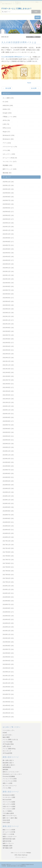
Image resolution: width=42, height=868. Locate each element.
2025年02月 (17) (8, 219)
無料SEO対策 (7, 841)
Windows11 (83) (8, 139)
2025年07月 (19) (8, 200)
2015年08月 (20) (8, 646)
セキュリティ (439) (9, 154)
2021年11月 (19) (8, 365)
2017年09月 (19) (8, 552)
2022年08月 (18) (8, 331)
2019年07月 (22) (8, 470)
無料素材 (5, 770)
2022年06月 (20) (8, 339)
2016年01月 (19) (8, 627)
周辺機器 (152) (8, 165)
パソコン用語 (7, 788)
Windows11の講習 (9, 795)
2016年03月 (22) (8, 619)
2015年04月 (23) (8, 661)
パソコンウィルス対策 (10, 781)
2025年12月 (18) (8, 182)
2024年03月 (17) (8, 260)
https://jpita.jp (23, 855)
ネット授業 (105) (8, 98)
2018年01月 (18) (8, 537)
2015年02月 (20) (8, 668)
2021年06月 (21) (8, 384)
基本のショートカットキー (11, 772)
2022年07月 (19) (8, 335)
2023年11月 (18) (8, 275)
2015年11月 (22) (8, 634)
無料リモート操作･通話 (10, 818)
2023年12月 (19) (8, 271)
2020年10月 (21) (8, 414)
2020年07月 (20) (8, 425)
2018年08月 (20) (8, 511)
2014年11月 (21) (8, 679)
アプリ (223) (7, 143)
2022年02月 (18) (8, 354)
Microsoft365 (7, 800)
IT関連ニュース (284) (10, 117)
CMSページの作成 (8, 834)
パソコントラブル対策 (10, 779)
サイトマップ (7, 751)
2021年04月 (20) (8, 391)
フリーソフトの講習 (9, 802)
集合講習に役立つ (8, 763)
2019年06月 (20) (8, 473)
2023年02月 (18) (8, 309)
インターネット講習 (9, 797)
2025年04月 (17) (8, 212)
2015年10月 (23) (8, 638)
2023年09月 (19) (8, 283)
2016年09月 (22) (8, 597)
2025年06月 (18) (8, 204)
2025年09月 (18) (8, 193)
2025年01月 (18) (8, 223)
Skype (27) (6, 132)
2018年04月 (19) (8, 526)
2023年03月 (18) (8, 305)
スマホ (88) (6, 150)
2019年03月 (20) (8, 485)
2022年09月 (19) (8, 328)
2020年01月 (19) (8, 447)
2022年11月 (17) (8, 320)
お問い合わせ (7, 746)
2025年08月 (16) (8, 197)
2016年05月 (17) (8, 612)
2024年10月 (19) (8, 234)
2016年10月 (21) (8, 593)
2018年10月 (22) (8, 503)
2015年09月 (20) (8, 642)
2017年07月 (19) (8, 560)
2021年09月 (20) (8, 372)
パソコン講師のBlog (9, 749)
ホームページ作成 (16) (10, 158)
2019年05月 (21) (8, 477)
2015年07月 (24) (8, 649)
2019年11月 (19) (8, 455)
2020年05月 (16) (8, 432)
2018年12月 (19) (8, 496)
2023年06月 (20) (8, 294)
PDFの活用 (6, 822)
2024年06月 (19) (8, 249)
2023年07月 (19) (8, 290)
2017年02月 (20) (8, 578)
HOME (5, 733)
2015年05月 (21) (8, 657)
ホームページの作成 (9, 832)
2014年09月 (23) (8, 687)
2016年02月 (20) (8, 623)
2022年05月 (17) (8, 343)
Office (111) (7, 128)
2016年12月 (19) (8, 586)
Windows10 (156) (9, 135)
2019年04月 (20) (8, 481)
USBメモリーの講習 (9, 806)
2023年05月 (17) (8, 298)
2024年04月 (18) (8, 257)
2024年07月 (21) (8, 245)
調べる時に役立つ (8, 760)
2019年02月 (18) (8, 488)
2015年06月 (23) (8, 653)
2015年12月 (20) (8, 631)
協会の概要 (6, 737)
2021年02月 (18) (8, 399)
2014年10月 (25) (8, 683)
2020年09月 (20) (8, 417)
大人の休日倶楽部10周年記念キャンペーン (16, 57)
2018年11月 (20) (8, 500)
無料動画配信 (7, 767)
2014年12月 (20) (8, 676)
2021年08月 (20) (8, 376)
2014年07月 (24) (8, 694)
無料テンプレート (8, 843)
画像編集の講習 (8, 846)
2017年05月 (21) (8, 567)
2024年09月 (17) (8, 238)
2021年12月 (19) (8, 361)
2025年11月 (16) (8, 185)
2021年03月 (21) (8, 395)
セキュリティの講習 (9, 804)
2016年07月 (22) (8, 604)
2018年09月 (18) (8, 507)
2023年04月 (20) (8, 301)
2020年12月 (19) (8, 406)
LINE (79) (6, 124)
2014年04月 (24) (8, 705)
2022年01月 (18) (8, 358)
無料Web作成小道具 (9, 839)
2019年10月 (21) (8, 459)
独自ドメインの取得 (9, 830)
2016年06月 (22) (8, 608)
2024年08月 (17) (8, 242)
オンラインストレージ (10, 786)
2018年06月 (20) (8, 518)
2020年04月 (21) (8, 436)
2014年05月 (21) (8, 702)
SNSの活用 (6, 820)
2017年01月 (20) (8, 582)
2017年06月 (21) (8, 563)
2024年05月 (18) (8, 253)
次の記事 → (35, 88)
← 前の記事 (7, 88)
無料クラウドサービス (10, 816)
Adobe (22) (6, 109)
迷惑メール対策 (8, 783)
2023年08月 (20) (8, 286)
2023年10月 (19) (8, 279)
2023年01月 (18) (8, 313)
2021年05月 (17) (8, 387)
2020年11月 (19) (8, 410)
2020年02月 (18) (8, 444)
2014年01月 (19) (8, 717)
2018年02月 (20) (8, 533)
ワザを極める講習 (8, 813)
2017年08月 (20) (8, 556)
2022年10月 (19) (8, 324)
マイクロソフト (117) (10, 162)
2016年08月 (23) (8, 601)
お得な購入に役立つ (9, 765)
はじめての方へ (8, 735)
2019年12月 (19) (8, 451)
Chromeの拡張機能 (9, 776)
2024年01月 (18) (8, 268)
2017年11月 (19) (8, 545)
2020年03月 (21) (8, 440)
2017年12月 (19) (8, 541)
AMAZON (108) (8, 105)
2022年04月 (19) (8, 346)
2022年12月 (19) (8, 316)
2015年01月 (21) (8, 672)
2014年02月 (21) (8, 713)
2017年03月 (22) (8, 575)
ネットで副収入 (8, 811)
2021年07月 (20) (8, 380)
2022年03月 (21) (8, 350)
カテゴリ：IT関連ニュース (33, 37)
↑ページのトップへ (9, 730)
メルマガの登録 (8, 742)
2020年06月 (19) (8, 429)
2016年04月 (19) (8, 616)
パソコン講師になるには (10, 739)
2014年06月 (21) (8, 698)
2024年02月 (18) (8, 264)
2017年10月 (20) (8, 548)
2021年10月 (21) (8, 369)
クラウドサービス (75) (10, 147)
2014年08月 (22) (8, 690)
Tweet (29, 83)
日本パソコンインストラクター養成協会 (17, 865)
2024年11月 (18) (8, 230)
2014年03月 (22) (8, 709)
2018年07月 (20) (8, 515)
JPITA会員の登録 (8, 744)
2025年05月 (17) (8, 208)
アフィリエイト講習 (9, 809)
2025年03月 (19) (8, 215)
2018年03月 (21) (8, 530)
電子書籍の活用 (8, 848)
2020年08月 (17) (8, 421)
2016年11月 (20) (8, 589)
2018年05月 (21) (8, 522)
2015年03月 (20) (8, 664)
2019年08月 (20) (8, 466)
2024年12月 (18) (8, 227)
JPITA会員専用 (7, 753)
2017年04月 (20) (8, 571)
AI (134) (5, 102)
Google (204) (7, 113)
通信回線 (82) (7, 173)
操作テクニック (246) (10, 169)
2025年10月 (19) (8, 189)
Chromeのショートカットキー (12, 774)
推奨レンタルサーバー (10, 837)
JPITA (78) (6, 120)
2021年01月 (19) (8, 402)
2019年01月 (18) (8, 492)
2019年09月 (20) (8, 462)
